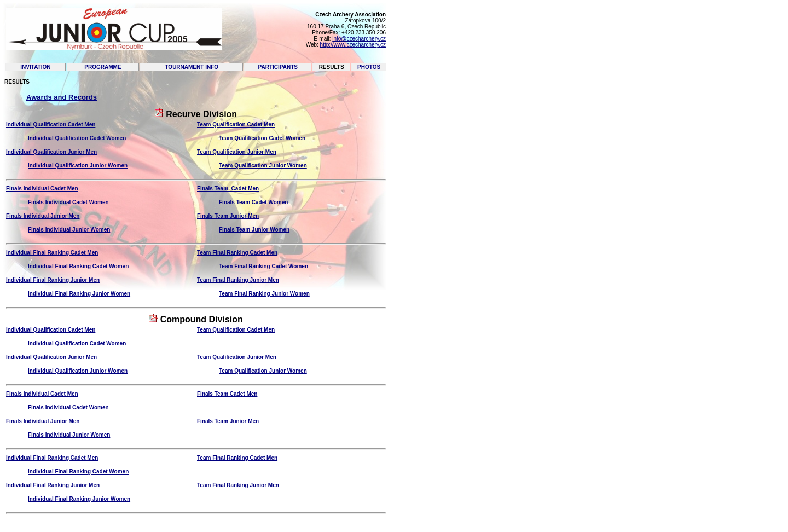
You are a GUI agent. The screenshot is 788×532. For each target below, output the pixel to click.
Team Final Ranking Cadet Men (237, 253)
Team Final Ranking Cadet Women (263, 266)
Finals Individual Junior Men (43, 216)
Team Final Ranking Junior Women (264, 294)
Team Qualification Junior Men (237, 152)
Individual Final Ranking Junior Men (53, 280)
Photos (369, 67)
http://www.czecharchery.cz (353, 45)
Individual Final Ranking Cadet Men (52, 253)
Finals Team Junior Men (228, 216)
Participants (278, 67)
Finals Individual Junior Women (69, 230)
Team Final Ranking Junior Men (238, 280)
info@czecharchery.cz (359, 39)
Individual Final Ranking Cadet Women (78, 266)
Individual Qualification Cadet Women (77, 138)
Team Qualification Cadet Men (236, 125)
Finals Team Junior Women (254, 230)
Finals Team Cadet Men (228, 189)
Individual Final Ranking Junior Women (79, 294)
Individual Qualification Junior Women (78, 166)
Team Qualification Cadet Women (262, 138)
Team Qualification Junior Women (263, 166)
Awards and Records (62, 97)
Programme (103, 67)
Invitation (35, 67)
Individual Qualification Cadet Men (51, 125)
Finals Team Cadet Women (253, 202)
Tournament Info (192, 67)
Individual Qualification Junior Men (51, 152)
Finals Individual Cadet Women (68, 202)
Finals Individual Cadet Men (42, 189)
